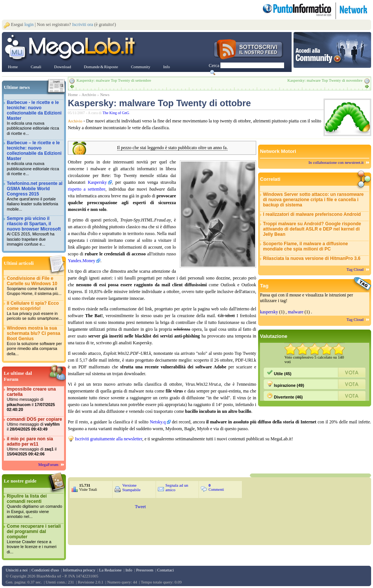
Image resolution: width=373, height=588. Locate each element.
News (105, 95)
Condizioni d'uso (45, 570)
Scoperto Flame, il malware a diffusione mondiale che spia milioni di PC (305, 246)
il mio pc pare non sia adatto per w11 (35, 447)
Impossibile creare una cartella (35, 399)
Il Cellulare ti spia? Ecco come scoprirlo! (35, 311)
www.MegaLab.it (71, 48)
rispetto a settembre (87, 189)
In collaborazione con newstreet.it (336, 162)
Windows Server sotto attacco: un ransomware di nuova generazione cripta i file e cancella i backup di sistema (313, 200)
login (29, 24)
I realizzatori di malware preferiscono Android (312, 214)
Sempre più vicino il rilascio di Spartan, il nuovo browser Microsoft (35, 231)
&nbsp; (158, 457)
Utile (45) (279, 373)
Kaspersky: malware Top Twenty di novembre (325, 80)
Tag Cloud (355, 269)
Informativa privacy (79, 570)
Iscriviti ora (83, 24)
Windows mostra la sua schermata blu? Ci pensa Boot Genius (35, 341)
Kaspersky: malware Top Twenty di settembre (114, 80)
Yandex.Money (82, 261)
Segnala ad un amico (177, 487)
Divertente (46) (285, 396)
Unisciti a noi (17, 570)
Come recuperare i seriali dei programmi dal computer (35, 539)
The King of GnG (116, 113)
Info (129, 570)
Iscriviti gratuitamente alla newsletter (109, 439)
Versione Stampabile (131, 487)
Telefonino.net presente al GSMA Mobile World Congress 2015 (35, 196)
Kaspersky (97, 182)
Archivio (89, 95)
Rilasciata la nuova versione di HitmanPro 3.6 (312, 258)
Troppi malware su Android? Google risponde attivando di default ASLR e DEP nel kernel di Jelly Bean (312, 229)
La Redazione (110, 570)
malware (296, 312)
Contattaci (165, 570)
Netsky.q (158, 422)
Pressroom (145, 570)
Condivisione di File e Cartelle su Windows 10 (35, 286)
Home (73, 95)
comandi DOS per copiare (35, 424)
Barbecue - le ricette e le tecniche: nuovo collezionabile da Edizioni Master (35, 118)
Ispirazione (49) (285, 384)
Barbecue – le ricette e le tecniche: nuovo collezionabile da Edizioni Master (35, 158)
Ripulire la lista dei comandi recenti (35, 506)
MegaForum (48, 464)
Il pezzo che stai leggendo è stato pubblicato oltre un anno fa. (173, 148)
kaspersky (269, 312)
